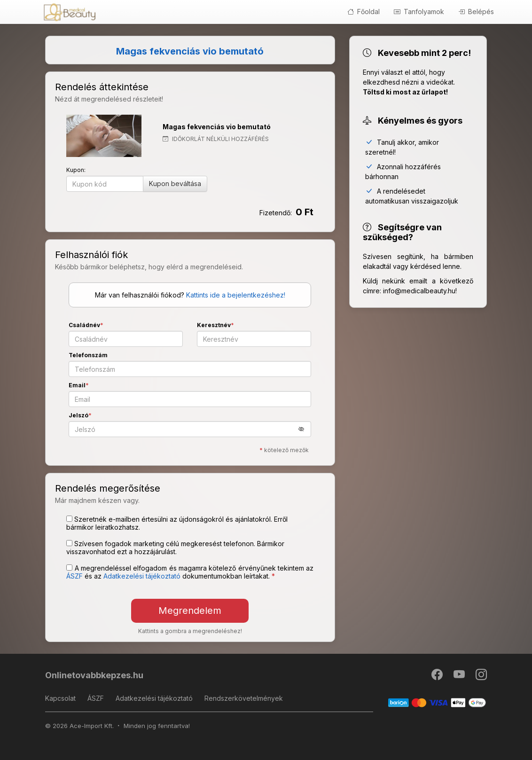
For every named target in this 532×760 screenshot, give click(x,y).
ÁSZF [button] (74, 576)
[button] (305, 429)
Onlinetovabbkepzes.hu (94, 675)
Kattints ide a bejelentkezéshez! (236, 295)
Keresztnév (214, 325)
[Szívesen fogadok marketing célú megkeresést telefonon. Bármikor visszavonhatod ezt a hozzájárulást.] (69, 543)
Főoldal (364, 12)
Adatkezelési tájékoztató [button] (142, 576)
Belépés (476, 12)
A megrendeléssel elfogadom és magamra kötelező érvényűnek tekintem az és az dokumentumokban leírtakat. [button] (190, 572)
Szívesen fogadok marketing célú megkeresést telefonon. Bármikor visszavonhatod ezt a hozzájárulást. (175, 548)
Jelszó (78, 415)
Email (77, 385)
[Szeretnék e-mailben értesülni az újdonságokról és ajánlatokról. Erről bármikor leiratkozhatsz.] (69, 519)
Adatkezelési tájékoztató (154, 698)
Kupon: (76, 170)
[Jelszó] (190, 429)
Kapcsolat (60, 698)
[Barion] (437, 702)
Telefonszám (88, 355)
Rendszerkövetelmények (244, 698)
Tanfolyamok (419, 12)
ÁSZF (96, 698)
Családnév (84, 325)
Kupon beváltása (175, 184)
